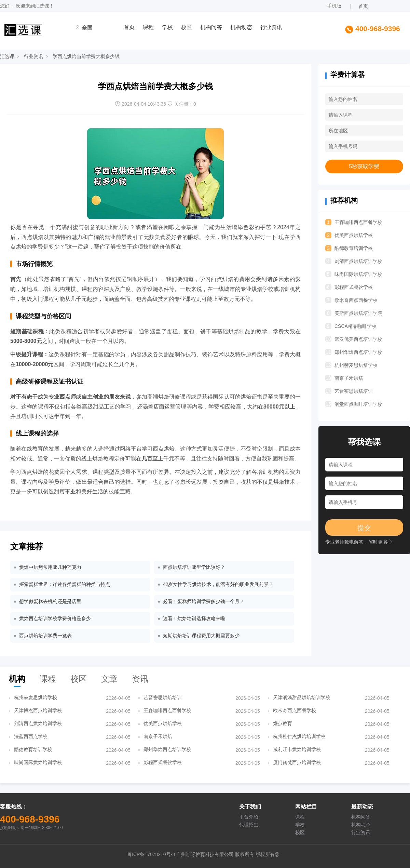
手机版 (334, 6)
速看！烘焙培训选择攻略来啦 (194, 618)
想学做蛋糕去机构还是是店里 (50, 601)
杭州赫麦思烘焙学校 (351, 365)
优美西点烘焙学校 (349, 235)
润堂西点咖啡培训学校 (354, 404)
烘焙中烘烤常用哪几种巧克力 (50, 567)
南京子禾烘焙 (344, 378)
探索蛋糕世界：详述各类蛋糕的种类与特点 (65, 584)
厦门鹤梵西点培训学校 (297, 762)
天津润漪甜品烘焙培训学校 (302, 697)
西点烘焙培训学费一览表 (45, 636)
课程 (148, 27)
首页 (363, 6)
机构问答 (211, 27)
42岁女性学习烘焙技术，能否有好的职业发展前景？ (218, 584)
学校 (167, 27)
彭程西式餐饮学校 (349, 287)
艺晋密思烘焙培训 (349, 391)
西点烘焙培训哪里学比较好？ (194, 567)
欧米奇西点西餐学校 (351, 300)
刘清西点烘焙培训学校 (354, 261)
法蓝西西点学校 (31, 736)
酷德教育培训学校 (349, 248)
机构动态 (241, 27)
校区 (187, 27)
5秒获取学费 (364, 166)
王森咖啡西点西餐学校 (354, 222)
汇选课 (42, 6)
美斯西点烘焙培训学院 (354, 313)
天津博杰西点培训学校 (38, 710)
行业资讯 (271, 27)
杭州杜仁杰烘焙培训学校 (299, 736)
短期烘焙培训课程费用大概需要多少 (201, 636)
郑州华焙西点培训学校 (354, 352)
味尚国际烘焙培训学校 (354, 274)
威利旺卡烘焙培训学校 (297, 749)
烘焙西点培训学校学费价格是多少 (55, 618)
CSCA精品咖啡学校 (351, 326)
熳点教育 (283, 723)
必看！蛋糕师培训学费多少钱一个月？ (204, 601)
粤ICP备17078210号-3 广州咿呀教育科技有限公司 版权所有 (191, 854)
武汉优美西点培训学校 (354, 339)
